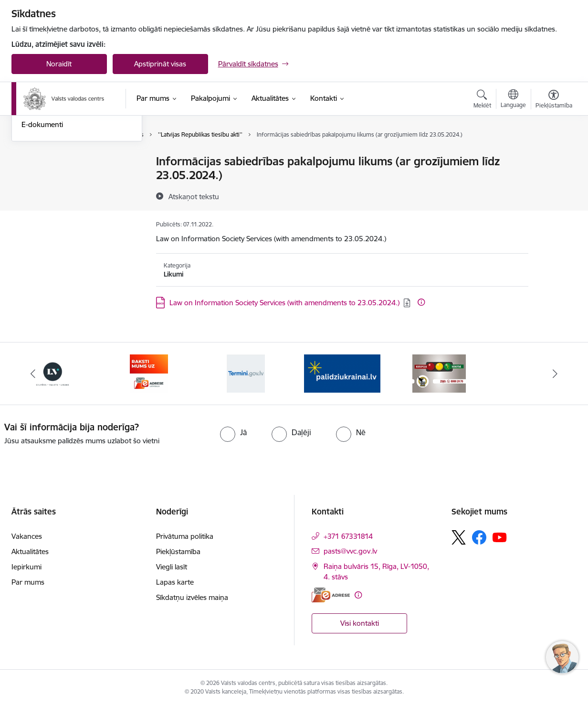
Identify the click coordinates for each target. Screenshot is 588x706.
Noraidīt (59, 64)
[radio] (233, 432)
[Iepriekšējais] (33, 374)
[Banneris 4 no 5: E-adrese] (149, 373)
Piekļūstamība (178, 551)
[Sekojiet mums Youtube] (500, 537)
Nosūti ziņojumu (47, 162)
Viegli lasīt (172, 567)
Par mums (28, 582)
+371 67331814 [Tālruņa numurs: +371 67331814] (348, 536)
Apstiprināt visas (160, 64)
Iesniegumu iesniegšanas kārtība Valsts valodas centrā (74, 182)
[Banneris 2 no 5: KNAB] (439, 373)
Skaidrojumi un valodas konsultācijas (59, 207)
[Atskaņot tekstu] (194, 196)
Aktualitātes (30, 551)
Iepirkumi (26, 567)
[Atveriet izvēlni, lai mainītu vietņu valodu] (513, 100)
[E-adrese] (331, 595)
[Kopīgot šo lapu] (553, 181)
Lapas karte (175, 582)
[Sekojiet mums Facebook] (479, 537)
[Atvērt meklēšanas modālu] (482, 100)
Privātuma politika (185, 536)
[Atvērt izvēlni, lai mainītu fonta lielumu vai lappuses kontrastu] (554, 100)
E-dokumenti (42, 227)
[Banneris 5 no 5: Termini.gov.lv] (246, 373)
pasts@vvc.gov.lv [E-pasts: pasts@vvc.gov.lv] (350, 551)
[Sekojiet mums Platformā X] (459, 537)
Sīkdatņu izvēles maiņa (192, 597)
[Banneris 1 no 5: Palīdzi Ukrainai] (342, 373)
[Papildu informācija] (421, 302)
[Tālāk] (555, 374)
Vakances (27, 536)
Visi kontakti (360, 623)
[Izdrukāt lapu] (553, 157)
